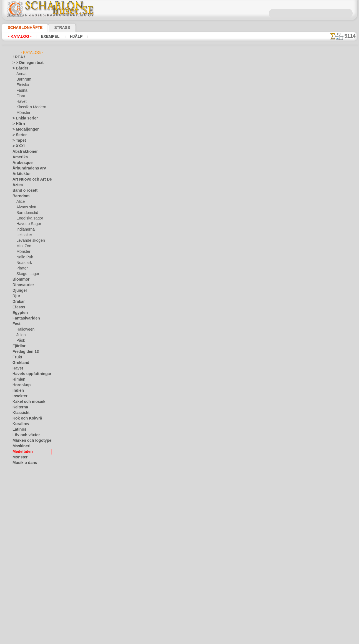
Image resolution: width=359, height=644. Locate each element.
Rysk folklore (22, 496)
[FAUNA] (23, 607)
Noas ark (23, 263)
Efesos (17, 307)
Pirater (22, 268)
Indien (17, 391)
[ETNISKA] (25, 602)
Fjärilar (18, 346)
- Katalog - (20, 36)
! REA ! (18, 57)
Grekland (19, 363)
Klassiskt (19, 413)
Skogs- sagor (26, 274)
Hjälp (75, 36)
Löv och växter (24, 435)
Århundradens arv (26, 168)
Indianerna (25, 229)
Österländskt (22, 474)
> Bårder (19, 68)
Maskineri (20, 446)
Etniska (22, 85)
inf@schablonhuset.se (192, 281)
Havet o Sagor (27, 224)
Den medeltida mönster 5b (245, 114)
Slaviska (19, 513)
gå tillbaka (180, 201)
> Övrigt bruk (91, 168)
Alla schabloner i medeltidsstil (179, 213)
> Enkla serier (22, 118)
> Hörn (17, 124)
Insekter (19, 396)
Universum (21, 546)
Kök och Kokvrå (24, 418)
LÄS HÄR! (129, 168)
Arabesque (21, 163)
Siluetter (19, 507)
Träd (16, 535)
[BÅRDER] (24, 585)
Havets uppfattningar (29, 374)
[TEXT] (22, 618)
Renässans (21, 485)
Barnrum (23, 79)
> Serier (18, 135)
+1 (200, 201)
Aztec (17, 185)
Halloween (24, 330)
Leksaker (23, 235)
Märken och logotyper (29, 441)
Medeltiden (21, 452)
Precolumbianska (26, 480)
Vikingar (19, 563)
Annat (21, 74)
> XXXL (18, 146)
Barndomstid (26, 213)
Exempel (50, 36)
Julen (20, 335)
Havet (21, 102)
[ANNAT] (23, 580)
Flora (20, 96)
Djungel (18, 291)
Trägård (18, 541)
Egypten (19, 313)
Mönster (23, 113)
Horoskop (20, 385)
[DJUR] (22, 596)
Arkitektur (20, 174)
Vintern (18, 568)
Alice (20, 202)
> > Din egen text (25, 63)
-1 (159, 201)
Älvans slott (26, 207)
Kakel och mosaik (26, 402)
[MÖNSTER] (26, 613)
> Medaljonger (23, 129)
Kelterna (19, 407)
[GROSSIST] (22, 574)
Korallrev (19, 424)
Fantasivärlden (24, 318)
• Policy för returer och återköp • (179, 337)
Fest (16, 324)
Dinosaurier (22, 285)
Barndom (20, 196)
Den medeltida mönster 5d (245, 148)
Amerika (19, 157)
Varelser (19, 552)
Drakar (18, 302)
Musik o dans (23, 463)
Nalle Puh (24, 257)
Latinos (18, 430)
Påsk (20, 341)
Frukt (17, 357)
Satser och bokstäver (29, 502)
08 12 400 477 (189, 271)
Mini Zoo (23, 246)
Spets (17, 524)
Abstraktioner (23, 152)
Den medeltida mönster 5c (245, 126)
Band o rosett (23, 191)
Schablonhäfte (22, 28)
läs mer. (215, 640)
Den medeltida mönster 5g (245, 137)
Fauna (21, 91)
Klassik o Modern (30, 107)
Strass (53, 28)
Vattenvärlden (23, 557)
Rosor (17, 491)
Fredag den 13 (23, 352)
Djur (16, 296)
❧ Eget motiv (23, 624)
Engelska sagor (28, 218)
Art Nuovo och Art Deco (31, 179)
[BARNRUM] (26, 591)
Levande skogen (28, 241)
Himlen (18, 380)
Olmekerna (21, 468)
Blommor (19, 279)
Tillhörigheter (22, 530)
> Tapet (18, 141)
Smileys (18, 518)
